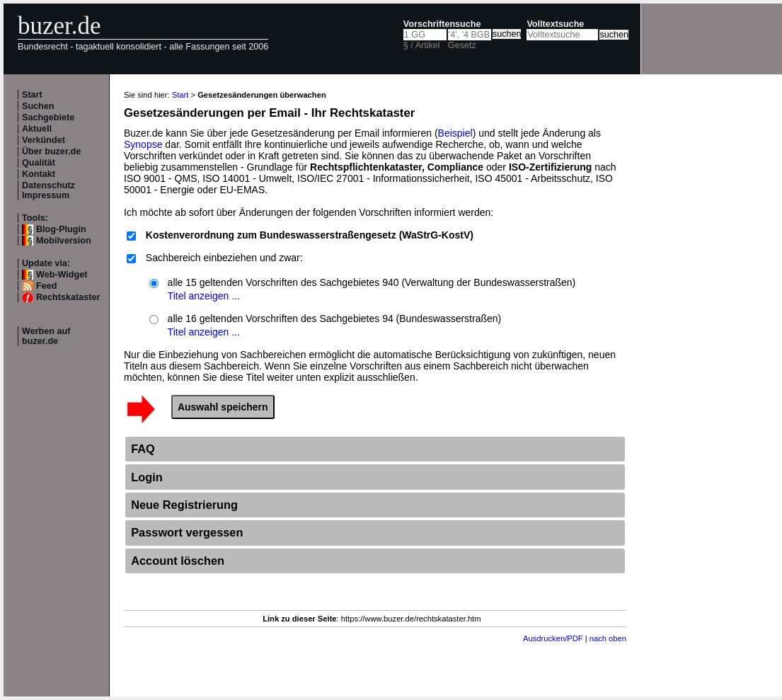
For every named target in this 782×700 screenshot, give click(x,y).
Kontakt (39, 174)
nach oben (608, 638)
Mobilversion (64, 241)
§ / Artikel (422, 45)
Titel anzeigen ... (204, 296)
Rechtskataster (68, 297)
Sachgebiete (48, 117)
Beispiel (455, 133)
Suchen (38, 106)
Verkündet (44, 140)
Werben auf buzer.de (46, 336)
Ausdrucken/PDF (553, 638)
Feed (46, 286)
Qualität (39, 163)
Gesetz (462, 45)
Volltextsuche (555, 24)
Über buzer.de (51, 151)
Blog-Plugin (61, 229)
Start (32, 95)
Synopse (143, 144)
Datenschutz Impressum (48, 190)
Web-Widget (62, 275)
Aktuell (37, 129)
